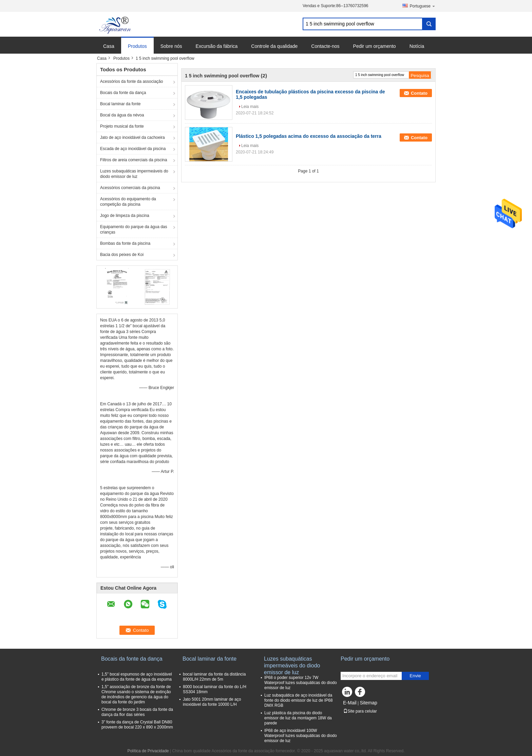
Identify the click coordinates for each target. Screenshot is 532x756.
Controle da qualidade (274, 46)
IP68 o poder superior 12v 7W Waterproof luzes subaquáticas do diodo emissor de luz (301, 683)
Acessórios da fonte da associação (131, 81)
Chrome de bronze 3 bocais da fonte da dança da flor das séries (137, 712)
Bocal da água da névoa (122, 115)
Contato (419, 93)
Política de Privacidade (148, 751)
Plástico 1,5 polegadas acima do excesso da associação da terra (309, 136)
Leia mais (250, 107)
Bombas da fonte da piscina (125, 243)
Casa (109, 46)
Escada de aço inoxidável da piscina (133, 149)
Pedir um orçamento (375, 46)
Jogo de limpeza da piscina (125, 216)
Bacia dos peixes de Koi (122, 255)
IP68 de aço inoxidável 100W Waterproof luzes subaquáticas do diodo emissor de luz (301, 736)
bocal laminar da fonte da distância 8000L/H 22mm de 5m (214, 677)
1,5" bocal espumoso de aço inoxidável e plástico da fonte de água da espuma (137, 677)
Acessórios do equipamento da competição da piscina (128, 202)
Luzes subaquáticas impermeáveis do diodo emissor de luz (134, 174)
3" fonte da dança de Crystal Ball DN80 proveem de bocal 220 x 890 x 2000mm (137, 725)
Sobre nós (171, 46)
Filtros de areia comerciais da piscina (134, 160)
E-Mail (350, 703)
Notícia (417, 46)
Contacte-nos (325, 46)
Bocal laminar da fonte (120, 104)
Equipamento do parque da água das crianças (134, 229)
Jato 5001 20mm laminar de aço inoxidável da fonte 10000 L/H (212, 702)
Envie (415, 676)
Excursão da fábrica (217, 46)
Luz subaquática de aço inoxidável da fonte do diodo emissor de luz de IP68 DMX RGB (298, 700)
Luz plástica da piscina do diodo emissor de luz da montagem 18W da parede (298, 718)
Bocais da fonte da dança (123, 93)
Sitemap (368, 703)
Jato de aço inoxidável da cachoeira (132, 137)
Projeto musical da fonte (122, 126)
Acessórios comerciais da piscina (130, 188)
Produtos (137, 46)
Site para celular (360, 711)
